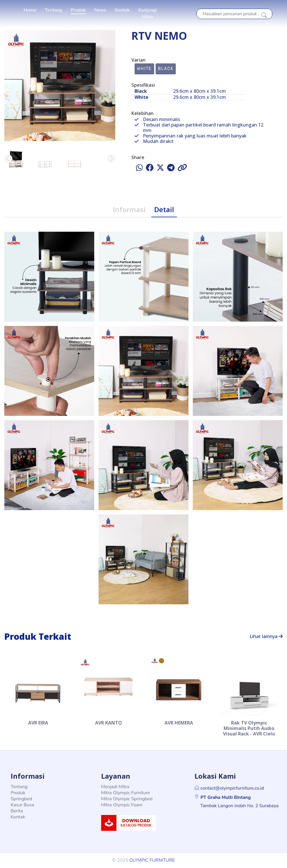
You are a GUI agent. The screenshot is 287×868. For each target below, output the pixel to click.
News (100, 10)
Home (30, 10)
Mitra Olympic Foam (122, 805)
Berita (17, 811)
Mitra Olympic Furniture (125, 793)
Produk (78, 10)
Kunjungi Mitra (148, 14)
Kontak (122, 10)
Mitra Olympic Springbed (127, 799)
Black (166, 69)
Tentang (54, 10)
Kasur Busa (22, 805)
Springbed (21, 799)
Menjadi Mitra (115, 787)
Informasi (129, 209)
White (144, 69)
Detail (164, 209)
